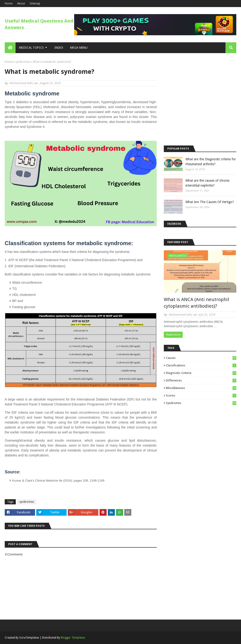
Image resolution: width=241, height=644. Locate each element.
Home (9, 4)
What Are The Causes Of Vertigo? (210, 202)
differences (201, 380)
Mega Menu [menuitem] (79, 48)
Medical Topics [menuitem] (31, 48)
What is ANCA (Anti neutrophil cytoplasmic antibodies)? (197, 303)
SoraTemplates (29, 638)
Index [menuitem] (59, 48)
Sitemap (35, 4)
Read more (173, 335)
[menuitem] (10, 48)
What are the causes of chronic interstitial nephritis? (208, 183)
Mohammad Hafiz (22, 83)
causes (201, 358)
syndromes (23, 62)
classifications (201, 365)
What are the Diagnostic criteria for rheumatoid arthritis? (211, 162)
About (21, 4)
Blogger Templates (73, 638)
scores (201, 395)
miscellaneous (201, 388)
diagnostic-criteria (201, 373)
